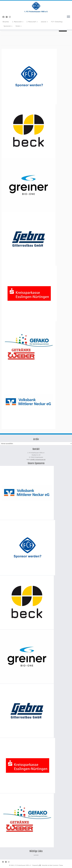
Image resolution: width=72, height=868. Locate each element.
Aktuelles (6, 22)
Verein (18, 26)
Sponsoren (8, 26)
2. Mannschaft (32, 22)
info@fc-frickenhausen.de (38, 460)
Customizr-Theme (58, 865)
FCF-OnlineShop (57, 22)
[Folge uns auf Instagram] (10, 17)
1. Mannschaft (18, 22)
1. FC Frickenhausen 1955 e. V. (23, 865)
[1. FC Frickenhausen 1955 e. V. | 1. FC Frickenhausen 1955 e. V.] (36, 7)
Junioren (44, 22)
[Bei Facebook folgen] (4, 17)
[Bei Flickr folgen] (7, 17)
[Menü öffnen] (68, 17)
